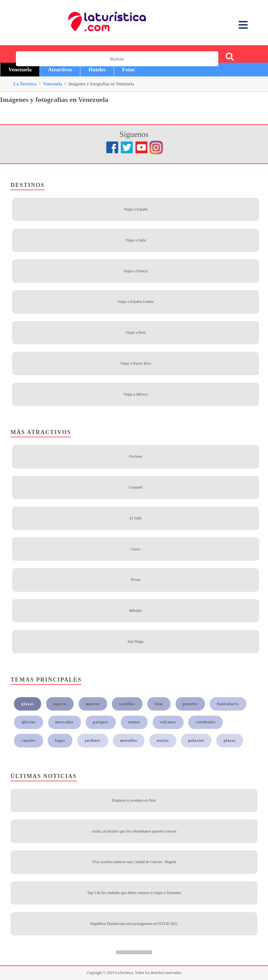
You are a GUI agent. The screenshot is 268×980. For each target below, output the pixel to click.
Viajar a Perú (136, 333)
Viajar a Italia (136, 240)
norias (163, 740)
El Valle (135, 518)
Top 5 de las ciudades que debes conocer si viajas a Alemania (134, 893)
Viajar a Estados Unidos (136, 302)
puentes (190, 704)
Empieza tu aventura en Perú (134, 800)
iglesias (29, 722)
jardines (93, 740)
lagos (60, 740)
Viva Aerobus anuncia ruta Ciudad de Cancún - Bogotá (134, 862)
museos (93, 704)
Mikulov (136, 611)
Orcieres (136, 456)
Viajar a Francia (136, 271)
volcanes (168, 722)
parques (101, 722)
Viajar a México (136, 394)
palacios (196, 740)
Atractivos (60, 70)
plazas (230, 740)
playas (28, 704)
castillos (127, 704)
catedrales (206, 722)
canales (29, 740)
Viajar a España (136, 209)
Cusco (135, 549)
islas (159, 704)
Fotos (128, 70)
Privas (135, 580)
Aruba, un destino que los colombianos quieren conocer (134, 831)
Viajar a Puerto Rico (136, 363)
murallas (129, 740)
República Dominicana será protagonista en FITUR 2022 (134, 924)
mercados (65, 722)
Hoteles (97, 70)
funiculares (228, 704)
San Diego (135, 641)
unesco (60, 704)
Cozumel (136, 487)
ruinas (134, 722)
